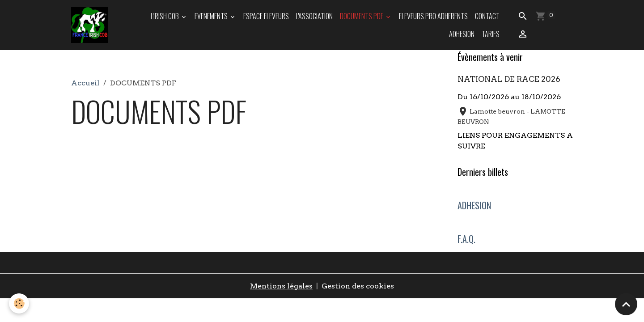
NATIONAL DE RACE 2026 (509, 79)
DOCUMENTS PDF (362, 16)
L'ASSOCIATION (314, 16)
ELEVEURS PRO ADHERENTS (433, 16)
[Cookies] (19, 303)
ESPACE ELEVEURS (266, 16)
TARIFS (491, 34)
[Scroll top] (626, 304)
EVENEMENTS (212, 16)
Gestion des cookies (358, 286)
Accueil (85, 83)
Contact (487, 16)
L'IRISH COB (165, 16)
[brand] (90, 25)
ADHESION (462, 34)
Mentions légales (281, 286)
